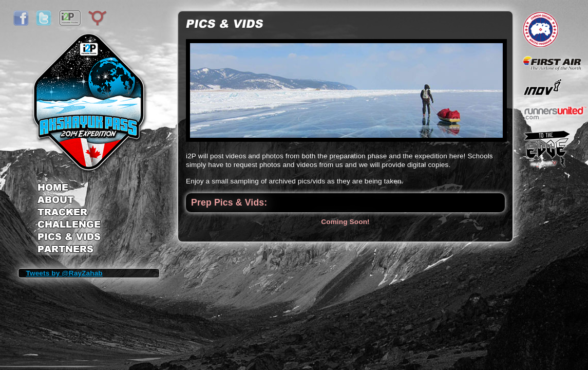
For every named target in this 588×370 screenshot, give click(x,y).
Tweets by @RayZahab (64, 273)
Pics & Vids (69, 239)
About (69, 200)
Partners (69, 250)
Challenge (69, 226)
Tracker (69, 213)
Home (69, 184)
